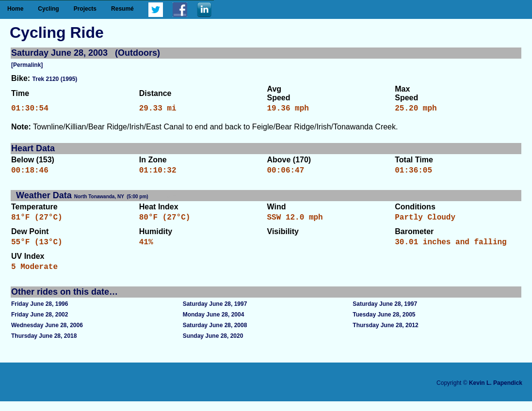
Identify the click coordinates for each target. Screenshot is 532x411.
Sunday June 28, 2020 (213, 346)
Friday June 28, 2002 (40, 324)
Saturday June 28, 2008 (215, 335)
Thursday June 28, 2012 (385, 335)
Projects (85, 9)
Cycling (48, 9)
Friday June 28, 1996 (40, 314)
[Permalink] (27, 65)
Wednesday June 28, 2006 (47, 335)
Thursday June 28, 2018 (44, 346)
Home (15, 9)
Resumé (122, 9)
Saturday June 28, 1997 (215, 314)
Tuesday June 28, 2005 (384, 324)
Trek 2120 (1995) (55, 79)
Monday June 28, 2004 (214, 324)
